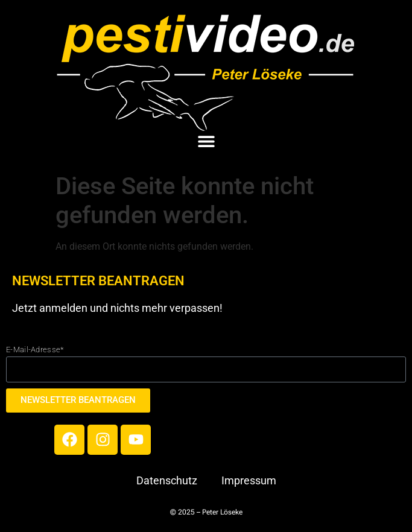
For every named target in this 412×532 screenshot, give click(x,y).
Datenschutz (167, 480)
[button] (206, 141)
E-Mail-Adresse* (35, 350)
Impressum (249, 480)
